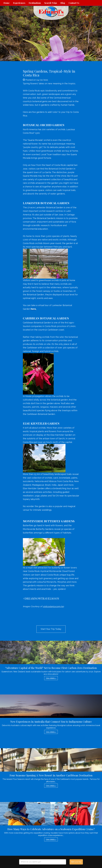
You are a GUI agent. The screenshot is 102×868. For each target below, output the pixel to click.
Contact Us (74, 3)
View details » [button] (51, 678)
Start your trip (76, 862)
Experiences (19, 3)
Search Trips (51, 3)
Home (7, 3)
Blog (63, 3)
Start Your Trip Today (51, 629)
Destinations (35, 3)
